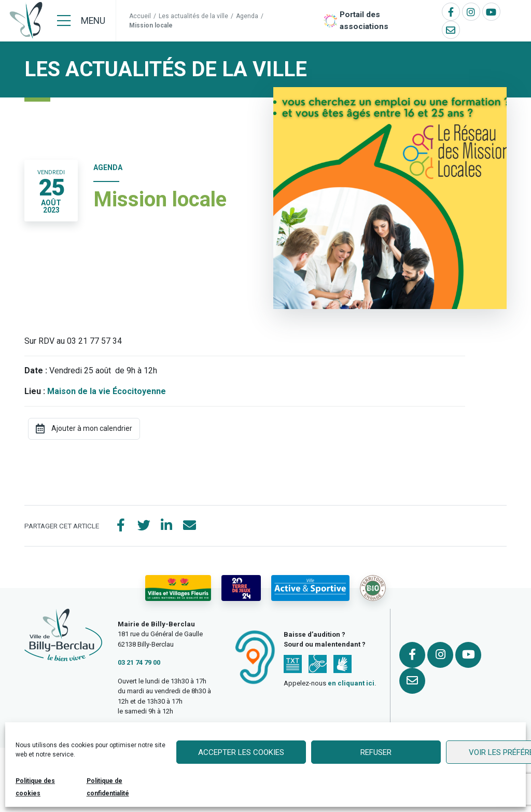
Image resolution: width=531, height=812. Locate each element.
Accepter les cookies (241, 752)
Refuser (376, 752)
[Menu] (81, 21)
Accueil (140, 16)
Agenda (247, 16)
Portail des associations (364, 20)
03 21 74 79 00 (139, 662)
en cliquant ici (351, 683)
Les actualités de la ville (193, 16)
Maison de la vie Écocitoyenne (107, 391)
